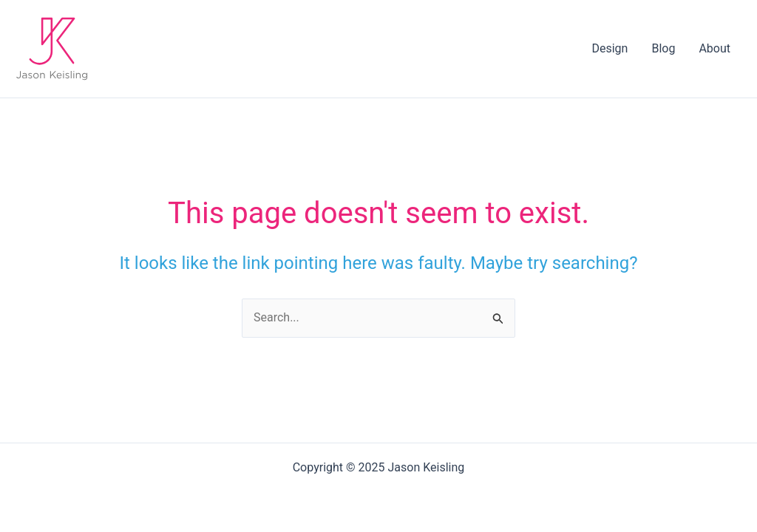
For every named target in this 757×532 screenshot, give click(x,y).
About (714, 48)
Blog (663, 48)
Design (610, 48)
